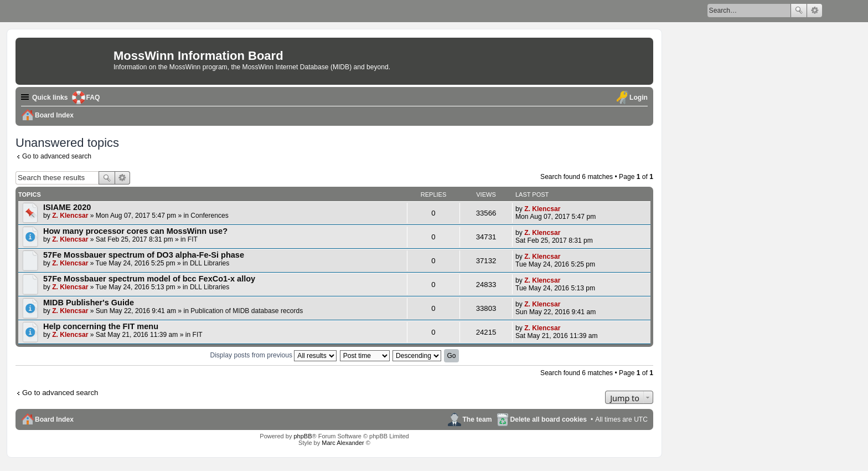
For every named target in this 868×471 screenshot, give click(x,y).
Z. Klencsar (70, 216)
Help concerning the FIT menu (101, 326)
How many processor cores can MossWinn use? (135, 231)
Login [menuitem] (639, 98)
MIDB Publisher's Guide (89, 303)
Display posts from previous (273, 355)
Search (799, 11)
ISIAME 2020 (67, 207)
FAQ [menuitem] (93, 98)
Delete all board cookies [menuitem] (549, 419)
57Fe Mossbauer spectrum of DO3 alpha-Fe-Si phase (144, 255)
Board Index (54, 419)
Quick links (50, 98)
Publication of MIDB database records (247, 311)
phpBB (303, 436)
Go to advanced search (57, 156)
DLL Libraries (210, 263)
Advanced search (815, 11)
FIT (193, 239)
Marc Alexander (343, 443)
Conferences (210, 216)
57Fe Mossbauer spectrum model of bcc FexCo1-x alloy (149, 279)
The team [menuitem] (477, 419)
